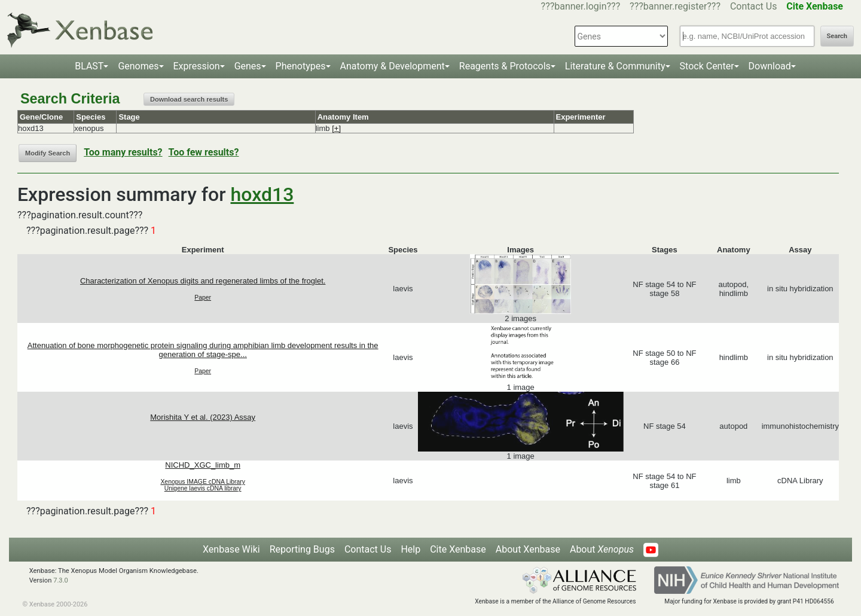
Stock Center (707, 66)
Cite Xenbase (458, 549)
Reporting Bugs (302, 549)
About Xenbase (528, 549)
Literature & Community (615, 66)
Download (770, 66)
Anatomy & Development (393, 66)
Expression (197, 66)
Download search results (189, 99)
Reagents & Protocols (505, 66)
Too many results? (123, 152)
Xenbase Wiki (231, 549)
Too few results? (204, 152)
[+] (336, 128)
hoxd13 (262, 194)
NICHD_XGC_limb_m (203, 465)
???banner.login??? (581, 6)
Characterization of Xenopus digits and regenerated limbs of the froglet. (203, 281)
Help (410, 549)
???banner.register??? (675, 6)
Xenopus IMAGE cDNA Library (203, 482)
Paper (203, 298)
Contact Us (754, 6)
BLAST (89, 66)
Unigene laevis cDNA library (203, 488)
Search (837, 36)
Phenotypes (301, 66)
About (602, 549)
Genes (248, 66)
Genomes (138, 66)
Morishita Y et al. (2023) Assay (203, 417)
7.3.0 (61, 580)
